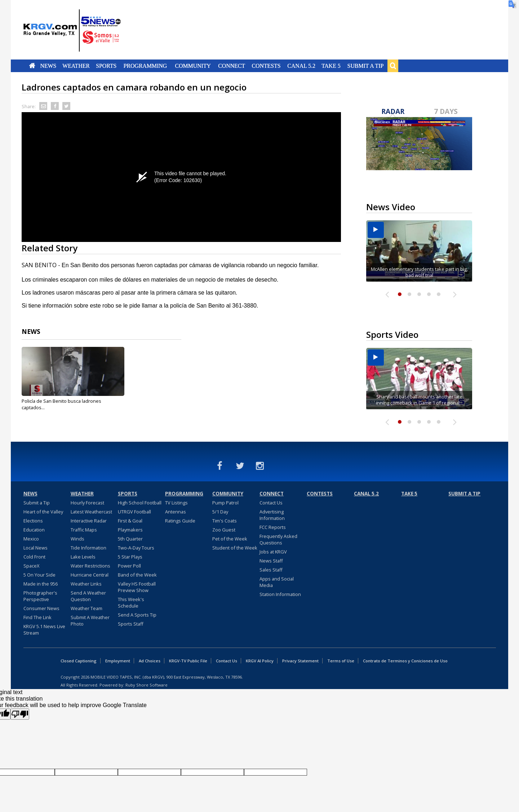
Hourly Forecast (87, 503)
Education (34, 530)
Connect (232, 66)
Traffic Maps (84, 530)
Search (393, 66)
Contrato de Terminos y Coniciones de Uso (405, 661)
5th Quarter (130, 539)
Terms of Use (341, 661)
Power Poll (129, 566)
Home (32, 66)
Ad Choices (150, 661)
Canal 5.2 (301, 66)
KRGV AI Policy (260, 661)
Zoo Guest (224, 530)
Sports (106, 66)
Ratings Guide (180, 521)
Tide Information (88, 548)
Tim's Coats (225, 521)
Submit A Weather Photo (90, 621)
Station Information (280, 594)
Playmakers (130, 530)
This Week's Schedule (131, 603)
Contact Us (271, 503)
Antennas (176, 512)
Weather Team (86, 608)
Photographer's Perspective (40, 596)
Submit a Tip (365, 66)
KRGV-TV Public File (188, 661)
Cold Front (34, 557)
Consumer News (41, 608)
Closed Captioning (79, 661)
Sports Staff (131, 624)
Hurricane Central (90, 575)
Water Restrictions (90, 566)
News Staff (271, 561)
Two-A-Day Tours (136, 548)
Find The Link (37, 617)
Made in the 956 (41, 584)
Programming (145, 66)
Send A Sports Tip (137, 615)
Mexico (31, 539)
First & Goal (130, 521)
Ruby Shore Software (147, 685)
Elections (33, 521)
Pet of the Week (230, 539)
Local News (36, 548)
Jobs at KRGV (273, 552)
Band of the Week (137, 575)
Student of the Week (235, 548)
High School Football (140, 503)
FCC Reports (273, 527)
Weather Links (86, 584)
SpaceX (31, 566)
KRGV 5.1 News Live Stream (44, 630)
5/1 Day (220, 512)
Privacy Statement (300, 661)
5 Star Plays (130, 557)
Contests (266, 66)
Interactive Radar (89, 521)
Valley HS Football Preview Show (137, 587)
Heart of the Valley (43, 512)
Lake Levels (83, 557)
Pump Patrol (225, 503)
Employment (118, 661)
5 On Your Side (39, 575)
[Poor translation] (20, 714)
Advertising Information (272, 515)
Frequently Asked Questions (278, 539)
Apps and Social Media (277, 582)
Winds (77, 539)
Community (193, 66)
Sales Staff (271, 570)
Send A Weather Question (88, 596)
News (48, 66)
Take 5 (331, 66)
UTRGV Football (134, 512)
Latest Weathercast (91, 512)
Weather (76, 66)
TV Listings (176, 503)
